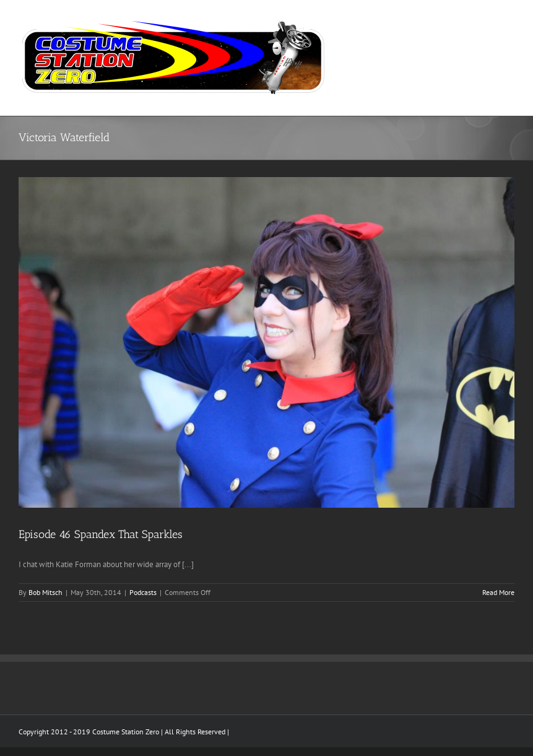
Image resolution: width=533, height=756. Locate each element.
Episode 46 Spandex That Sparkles (101, 534)
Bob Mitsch (45, 592)
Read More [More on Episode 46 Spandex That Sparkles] (498, 592)
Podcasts (143, 592)
